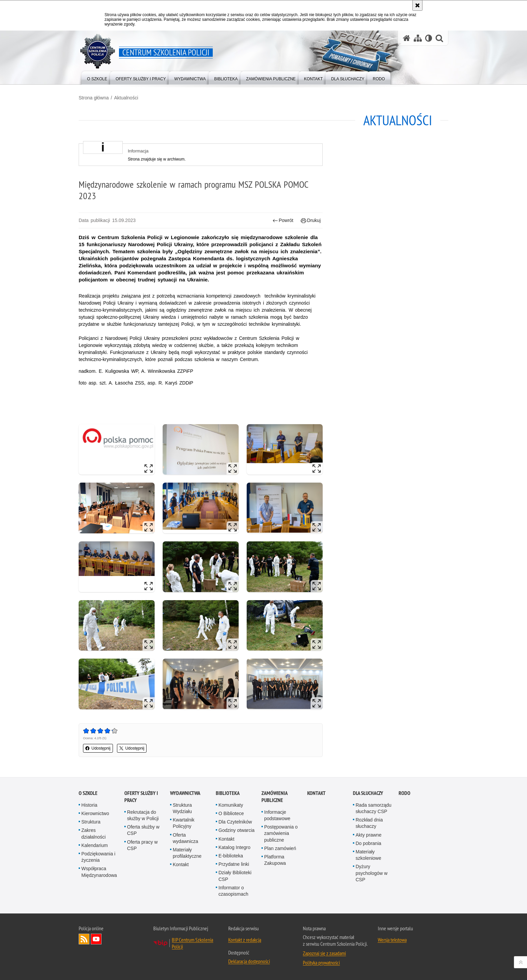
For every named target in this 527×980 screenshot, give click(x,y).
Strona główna (94, 98)
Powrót (283, 220)
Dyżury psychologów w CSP (372, 873)
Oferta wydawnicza (185, 838)
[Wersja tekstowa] (429, 38)
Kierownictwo (95, 813)
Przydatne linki (234, 864)
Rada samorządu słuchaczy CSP (374, 808)
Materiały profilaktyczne (187, 853)
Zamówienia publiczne (274, 797)
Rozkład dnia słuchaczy (369, 823)
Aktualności (126, 98)
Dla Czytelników (235, 822)
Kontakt (181, 864)
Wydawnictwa (185, 793)
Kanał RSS (84, 939)
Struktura (91, 822)
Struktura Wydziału (182, 808)
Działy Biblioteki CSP (235, 876)
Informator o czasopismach (233, 891)
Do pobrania (368, 843)
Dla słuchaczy (368, 793)
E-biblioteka (231, 856)
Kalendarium (95, 845)
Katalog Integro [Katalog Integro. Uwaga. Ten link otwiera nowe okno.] (234, 847)
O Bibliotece (231, 813)
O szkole (88, 793)
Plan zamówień (280, 848)
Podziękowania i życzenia (98, 857)
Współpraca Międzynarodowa (99, 872)
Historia (89, 805)
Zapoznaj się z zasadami (324, 953)
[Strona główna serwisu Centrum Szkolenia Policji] (407, 38)
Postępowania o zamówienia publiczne (281, 833)
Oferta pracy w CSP (142, 845)
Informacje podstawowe (277, 815)
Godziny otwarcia (236, 830)
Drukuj (311, 220)
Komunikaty (231, 805)
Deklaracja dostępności (249, 961)
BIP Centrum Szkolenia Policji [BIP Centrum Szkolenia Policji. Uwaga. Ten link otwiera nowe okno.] (192, 943)
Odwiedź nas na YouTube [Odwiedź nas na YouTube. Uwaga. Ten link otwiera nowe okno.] (96, 939)
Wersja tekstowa (392, 940)
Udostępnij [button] (98, 748)
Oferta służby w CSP (143, 830)
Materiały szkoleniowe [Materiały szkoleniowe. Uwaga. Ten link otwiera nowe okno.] (368, 855)
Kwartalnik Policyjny (184, 823)
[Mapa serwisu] (418, 38)
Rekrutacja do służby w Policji (143, 815)
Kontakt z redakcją (245, 940)
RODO (404, 793)
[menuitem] (97, 77)
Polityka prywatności (321, 963)
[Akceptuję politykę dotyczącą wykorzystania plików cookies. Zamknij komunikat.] (417, 5)
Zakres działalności (93, 833)
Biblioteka (228, 793)
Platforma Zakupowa (275, 860)
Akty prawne (369, 835)
